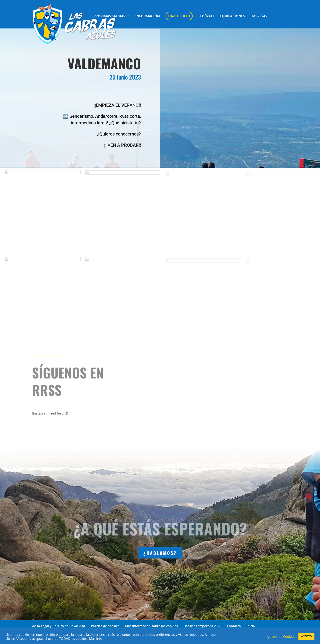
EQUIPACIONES (232, 16)
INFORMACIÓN (148, 16)
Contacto (234, 626)
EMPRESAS (259, 16)
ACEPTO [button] (306, 636)
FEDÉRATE (206, 16)
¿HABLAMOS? (160, 553)
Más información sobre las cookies (151, 626)
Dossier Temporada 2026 (202, 626)
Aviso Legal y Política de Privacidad (59, 626)
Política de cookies (105, 626)
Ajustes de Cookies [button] (281, 636)
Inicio (251, 626)
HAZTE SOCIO (179, 16)
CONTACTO (103, 31)
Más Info (96, 638)
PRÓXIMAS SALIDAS (109, 16)
